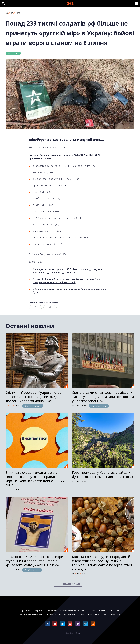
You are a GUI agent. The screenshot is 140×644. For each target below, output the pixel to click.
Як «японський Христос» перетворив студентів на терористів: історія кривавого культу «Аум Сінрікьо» (35, 561)
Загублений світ (99, 406)
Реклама (115, 611)
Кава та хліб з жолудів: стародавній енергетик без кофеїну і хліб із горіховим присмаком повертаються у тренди (102, 563)
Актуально (13, 53)
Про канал (26, 611)
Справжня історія (33, 406)
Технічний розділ (99, 611)
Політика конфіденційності (31, 615)
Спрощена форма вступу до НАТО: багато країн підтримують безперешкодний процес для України (68, 271)
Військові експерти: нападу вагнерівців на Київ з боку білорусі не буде (69, 291)
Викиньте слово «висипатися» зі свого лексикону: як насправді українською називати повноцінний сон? (35, 479)
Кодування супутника (89, 615)
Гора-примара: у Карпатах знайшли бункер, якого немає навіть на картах (103, 475)
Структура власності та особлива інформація (67, 611)
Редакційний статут (112, 615)
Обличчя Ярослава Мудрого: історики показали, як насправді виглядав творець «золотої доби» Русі (37, 397)
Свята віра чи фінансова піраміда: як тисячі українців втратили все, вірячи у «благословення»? (103, 397)
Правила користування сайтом (61, 615)
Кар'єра (38, 611)
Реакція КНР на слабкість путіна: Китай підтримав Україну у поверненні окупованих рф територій (67, 281)
